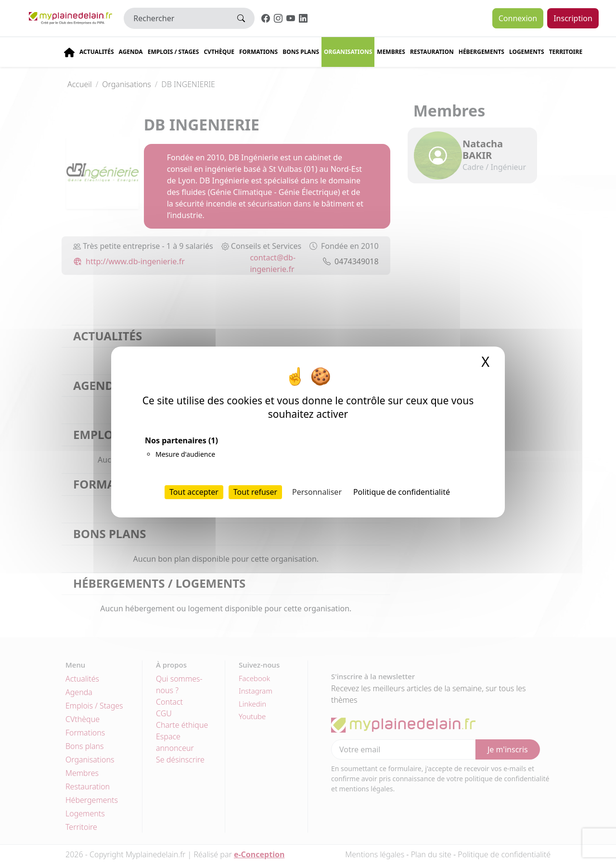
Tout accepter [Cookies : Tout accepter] (194, 492)
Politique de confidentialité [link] (402, 492)
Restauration (432, 52)
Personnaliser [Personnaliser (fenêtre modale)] (317, 492)
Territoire (566, 52)
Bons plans (301, 52)
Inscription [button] (573, 18)
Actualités (97, 52)
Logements (527, 52)
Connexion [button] (518, 18)
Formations (258, 52)
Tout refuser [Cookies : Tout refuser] (255, 492)
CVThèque (219, 52)
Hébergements (481, 52)
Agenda (131, 52)
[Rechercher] (176, 18)
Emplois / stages (173, 52)
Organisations (348, 52)
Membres (391, 52)
